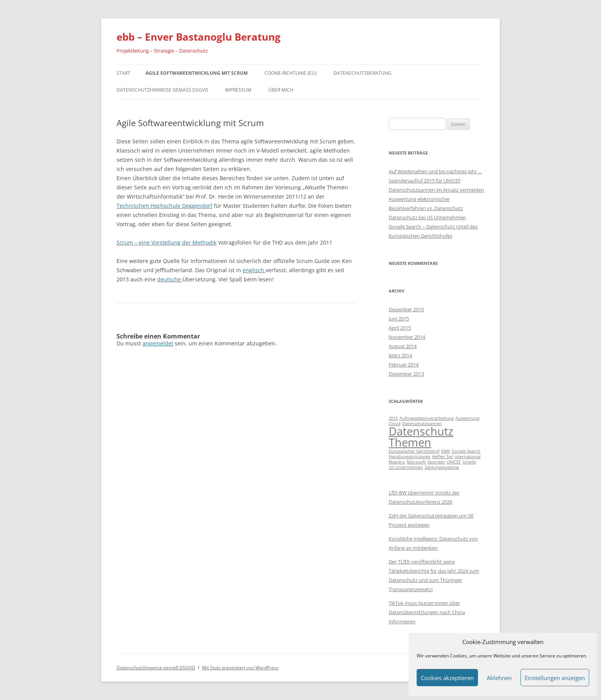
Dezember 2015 (406, 309)
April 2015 (400, 328)
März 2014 (400, 355)
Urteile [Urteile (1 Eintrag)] (469, 462)
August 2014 (403, 346)
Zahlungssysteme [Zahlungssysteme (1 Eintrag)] (442, 467)
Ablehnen (499, 678)
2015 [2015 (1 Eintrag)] (393, 418)
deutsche (170, 279)
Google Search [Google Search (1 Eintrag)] (466, 451)
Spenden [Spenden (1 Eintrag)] (436, 462)
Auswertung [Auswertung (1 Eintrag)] (467, 418)
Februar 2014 (404, 365)
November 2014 (407, 337)
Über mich (281, 90)
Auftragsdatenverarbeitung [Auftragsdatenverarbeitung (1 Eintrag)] (427, 418)
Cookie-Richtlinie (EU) (291, 73)
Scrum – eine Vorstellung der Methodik (167, 242)
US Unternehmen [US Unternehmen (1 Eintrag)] (406, 467)
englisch (254, 270)
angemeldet (158, 343)
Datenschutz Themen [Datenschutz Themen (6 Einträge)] (421, 437)
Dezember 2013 (406, 374)
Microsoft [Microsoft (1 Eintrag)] (416, 462)
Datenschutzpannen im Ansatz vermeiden (436, 190)
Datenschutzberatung (362, 73)
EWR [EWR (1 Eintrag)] (446, 451)
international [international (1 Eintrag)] (468, 457)
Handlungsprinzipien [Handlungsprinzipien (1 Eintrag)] (410, 457)
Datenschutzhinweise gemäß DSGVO (162, 90)
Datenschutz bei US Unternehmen (427, 217)
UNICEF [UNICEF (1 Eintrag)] (454, 462)
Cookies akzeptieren (447, 678)
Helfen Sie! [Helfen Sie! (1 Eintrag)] (443, 457)
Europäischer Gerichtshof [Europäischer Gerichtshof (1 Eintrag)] (414, 451)
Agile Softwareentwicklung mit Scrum (197, 73)
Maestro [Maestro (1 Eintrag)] (397, 462)
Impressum (238, 90)
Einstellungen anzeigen (555, 678)
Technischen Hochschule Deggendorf (164, 206)
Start (123, 73)
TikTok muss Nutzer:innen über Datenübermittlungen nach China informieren (427, 612)
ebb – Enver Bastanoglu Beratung (199, 37)
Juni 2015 (399, 319)
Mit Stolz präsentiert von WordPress (240, 668)
